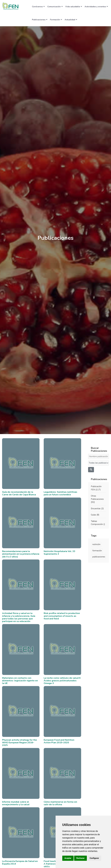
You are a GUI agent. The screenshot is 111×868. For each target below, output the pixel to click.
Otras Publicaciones (97, 499)
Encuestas (97, 509)
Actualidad (71, 20)
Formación (56, 20)
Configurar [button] (94, 858)
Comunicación (55, 7)
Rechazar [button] (80, 858)
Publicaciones (40, 20)
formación (97, 551)
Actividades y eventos (96, 7)
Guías (95, 515)
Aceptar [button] (68, 858)
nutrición (96, 544)
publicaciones (99, 557)
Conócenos (38, 7)
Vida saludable (74, 7)
